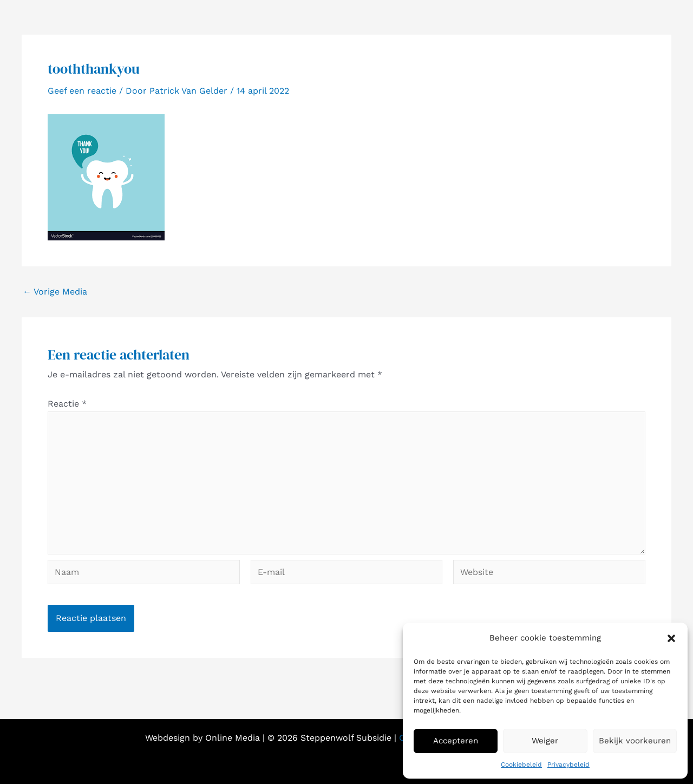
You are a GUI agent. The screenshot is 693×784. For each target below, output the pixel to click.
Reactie (67, 404)
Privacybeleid (568, 765)
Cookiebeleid (521, 765)
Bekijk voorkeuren (635, 741)
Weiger (545, 741)
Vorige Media (55, 292)
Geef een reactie (82, 91)
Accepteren (456, 741)
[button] (671, 638)
